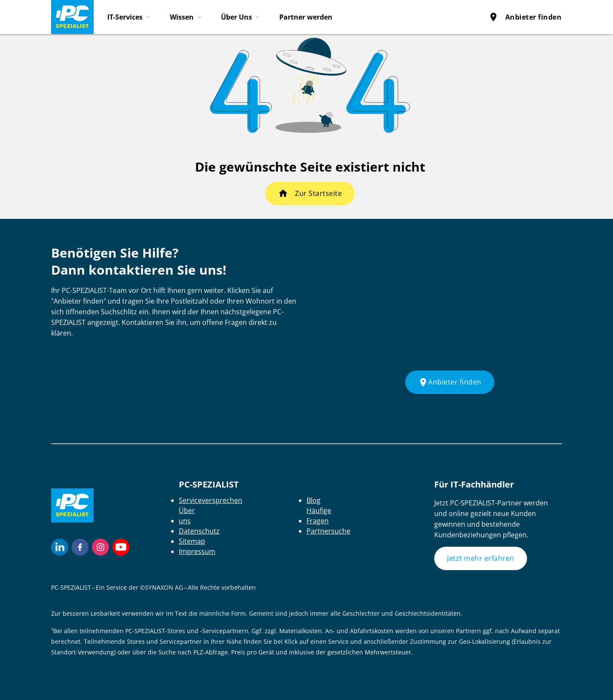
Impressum (197, 551)
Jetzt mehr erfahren (481, 558)
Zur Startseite (318, 193)
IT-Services (125, 17)
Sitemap (192, 541)
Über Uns (236, 17)
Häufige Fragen (319, 516)
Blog (314, 500)
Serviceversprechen (211, 500)
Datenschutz (199, 531)
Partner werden (306, 17)
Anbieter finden (525, 17)
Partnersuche (328, 531)
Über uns (187, 516)
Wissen (182, 17)
